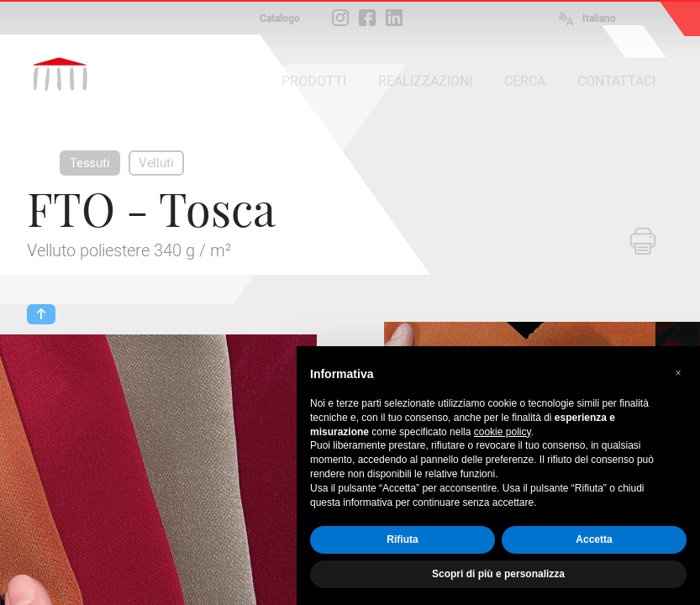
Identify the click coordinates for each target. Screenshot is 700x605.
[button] (678, 373)
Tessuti (90, 163)
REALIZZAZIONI (425, 81)
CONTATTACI (616, 81)
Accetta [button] (594, 539)
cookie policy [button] (503, 432)
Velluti (156, 163)
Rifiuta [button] (402, 539)
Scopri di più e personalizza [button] (498, 574)
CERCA (525, 81)
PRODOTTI (314, 81)
